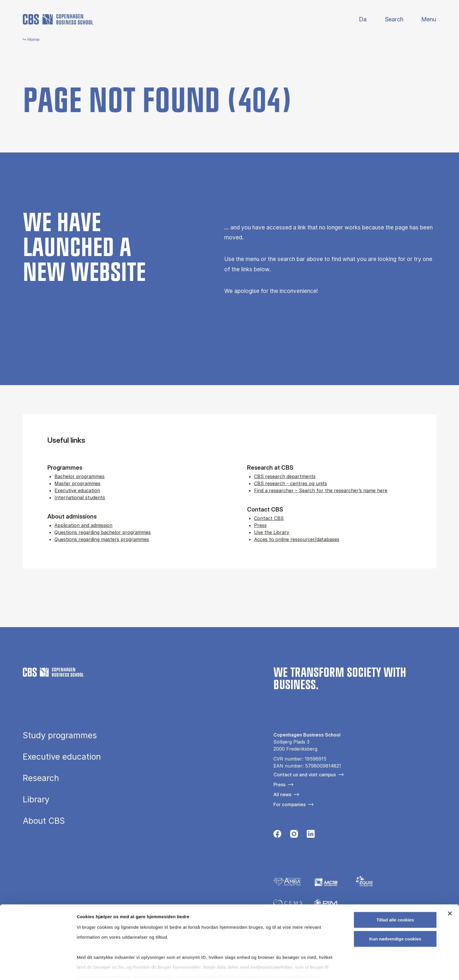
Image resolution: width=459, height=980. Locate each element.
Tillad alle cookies (395, 895)
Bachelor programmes (79, 476)
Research (41, 778)
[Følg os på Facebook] (277, 835)
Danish (358, 19)
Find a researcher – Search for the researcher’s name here (321, 490)
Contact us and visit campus (305, 775)
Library (36, 799)
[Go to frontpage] (58, 19)
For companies (290, 804)
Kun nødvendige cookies (395, 914)
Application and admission (83, 525)
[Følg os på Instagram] (294, 835)
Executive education (77, 490)
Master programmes (77, 483)
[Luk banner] (450, 889)
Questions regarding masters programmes (102, 539)
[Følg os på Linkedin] (311, 835)
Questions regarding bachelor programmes (103, 532)
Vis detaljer (304, 968)
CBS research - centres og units (291, 483)
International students (80, 497)
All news (282, 794)
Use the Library (272, 532)
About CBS (44, 821)
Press (260, 525)
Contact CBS (269, 518)
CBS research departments (285, 476)
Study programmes (60, 735)
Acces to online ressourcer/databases (297, 539)
